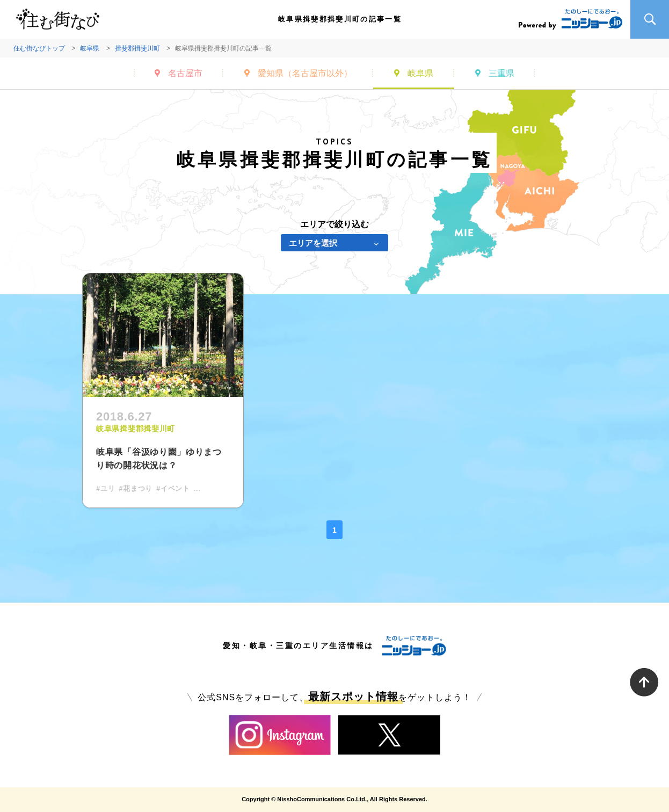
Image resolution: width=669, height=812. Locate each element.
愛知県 (305, 73)
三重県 (501, 73)
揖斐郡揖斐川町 (137, 48)
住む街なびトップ (39, 48)
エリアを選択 (313, 243)
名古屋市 (185, 73)
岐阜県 (90, 48)
